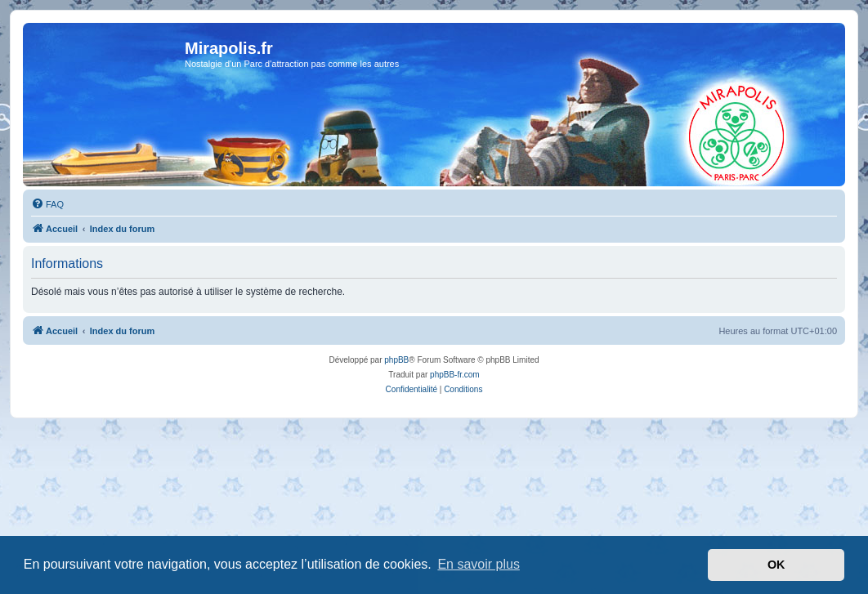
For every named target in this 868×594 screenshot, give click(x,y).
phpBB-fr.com (455, 375)
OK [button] (776, 565)
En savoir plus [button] (479, 564)
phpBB (396, 360)
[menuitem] (47, 204)
